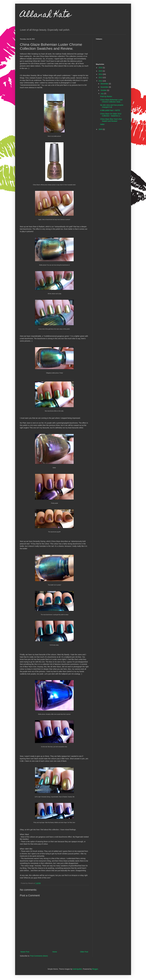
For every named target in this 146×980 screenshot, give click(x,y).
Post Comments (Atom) (39, 956)
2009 (101, 129)
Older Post (84, 952)
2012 (101, 81)
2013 (101, 78)
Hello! (102, 124)
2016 (101, 68)
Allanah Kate (45, 15)
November (105, 87)
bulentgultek (77, 969)
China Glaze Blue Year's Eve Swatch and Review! (111, 120)
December (105, 84)
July (102, 94)
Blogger (95, 969)
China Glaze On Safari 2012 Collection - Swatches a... (111, 115)
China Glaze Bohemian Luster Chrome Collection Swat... (111, 101)
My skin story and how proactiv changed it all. (112, 106)
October (104, 90)
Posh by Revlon (106, 96)
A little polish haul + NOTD (110, 110)
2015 (101, 71)
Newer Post (25, 952)
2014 (101, 74)
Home (55, 952)
